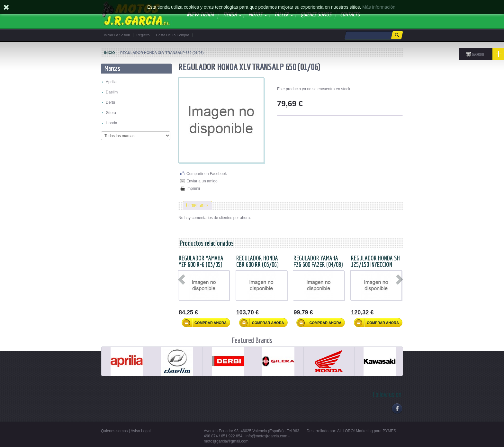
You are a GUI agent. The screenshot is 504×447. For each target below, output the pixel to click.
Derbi (110, 102)
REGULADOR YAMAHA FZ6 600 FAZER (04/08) (318, 261)
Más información (379, 7)
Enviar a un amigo (202, 181)
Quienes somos (114, 431)
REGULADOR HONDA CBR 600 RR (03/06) (257, 261)
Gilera (111, 113)
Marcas (112, 68)
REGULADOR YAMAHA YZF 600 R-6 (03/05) (201, 261)
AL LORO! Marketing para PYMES (367, 431)
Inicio (110, 53)
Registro (143, 35)
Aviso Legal (141, 431)
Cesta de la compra (172, 35)
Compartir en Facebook (207, 174)
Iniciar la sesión (117, 35)
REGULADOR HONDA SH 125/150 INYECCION (375, 261)
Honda (111, 123)
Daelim (112, 92)
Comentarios (197, 205)
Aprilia (111, 82)
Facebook (397, 408)
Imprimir (193, 188)
